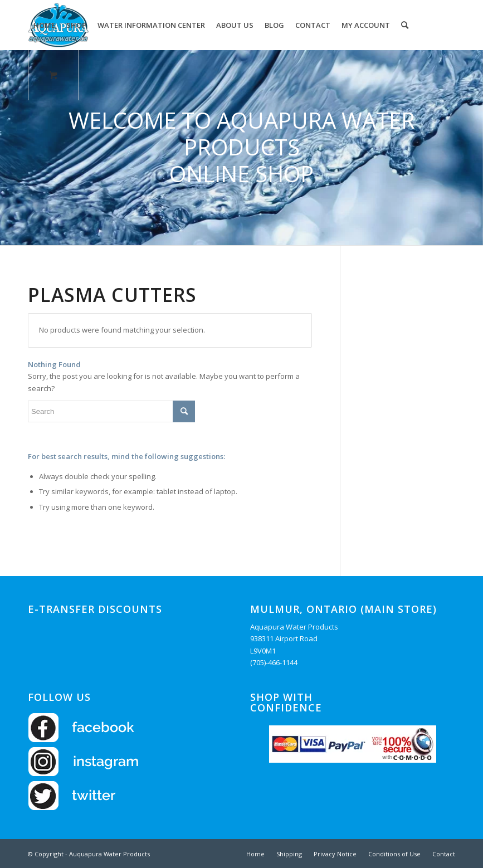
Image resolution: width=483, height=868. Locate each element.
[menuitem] (44, 25)
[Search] (405, 25)
